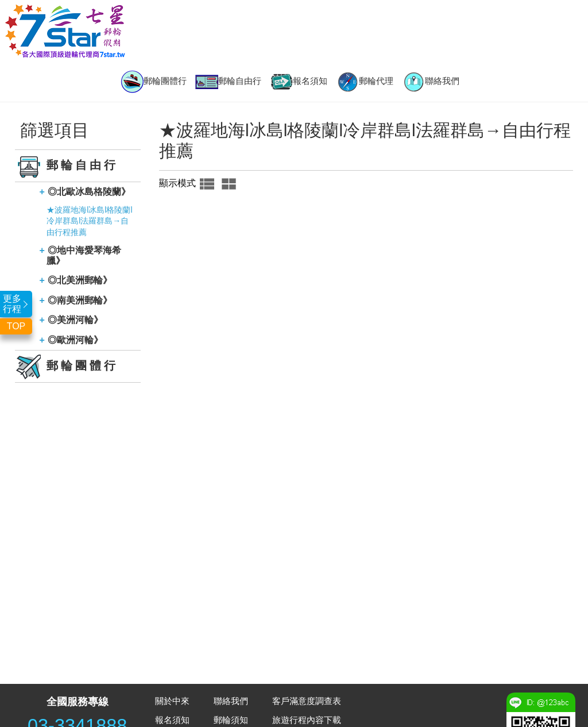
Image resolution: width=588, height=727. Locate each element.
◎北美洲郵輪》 (80, 280)
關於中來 (172, 701)
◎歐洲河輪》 (75, 340)
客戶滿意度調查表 (307, 701)
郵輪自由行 (228, 82)
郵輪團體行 (154, 82)
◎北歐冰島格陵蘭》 (89, 192)
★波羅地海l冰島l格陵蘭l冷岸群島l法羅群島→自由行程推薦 (89, 221)
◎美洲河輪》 (75, 320)
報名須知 (299, 82)
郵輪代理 (365, 82)
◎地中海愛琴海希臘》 (84, 255)
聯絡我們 (431, 82)
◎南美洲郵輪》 (80, 300)
